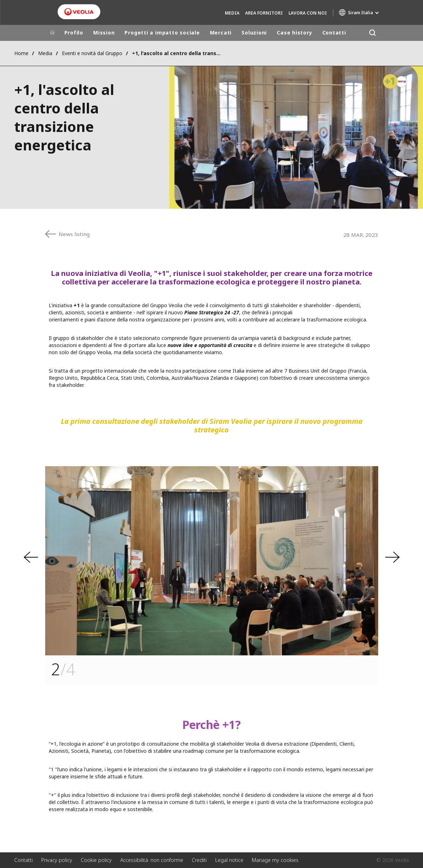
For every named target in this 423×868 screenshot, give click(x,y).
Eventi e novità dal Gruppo (92, 53)
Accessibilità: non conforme (152, 860)
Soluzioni (254, 33)
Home (21, 53)
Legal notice (229, 860)
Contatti (334, 33)
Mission (104, 33)
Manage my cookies (275, 860)
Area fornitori (264, 13)
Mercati (221, 33)
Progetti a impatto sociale (162, 33)
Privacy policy (57, 860)
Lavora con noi (308, 13)
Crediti (199, 860)
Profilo (74, 33)
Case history (294, 33)
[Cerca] (373, 33)
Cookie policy (96, 860)
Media (232, 13)
